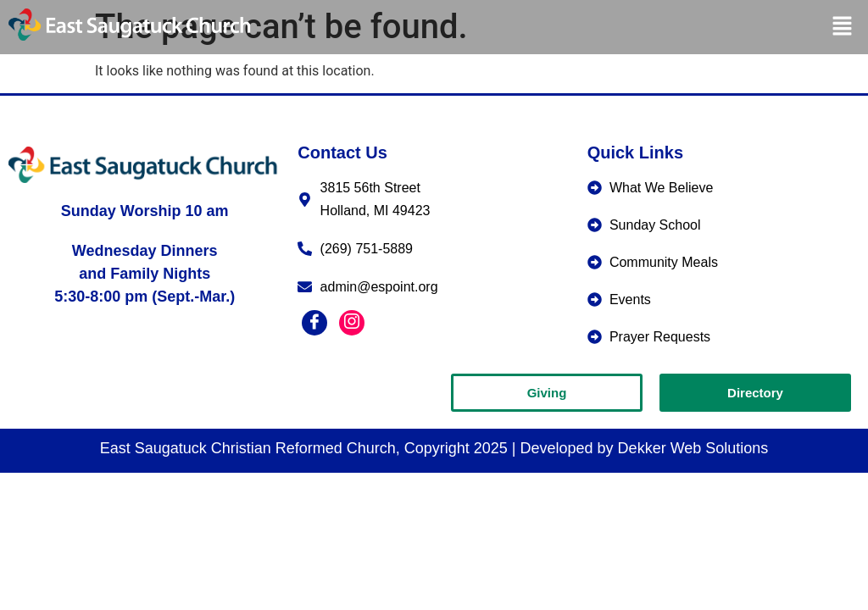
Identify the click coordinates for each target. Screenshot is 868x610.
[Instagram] (352, 323)
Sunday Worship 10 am (145, 211)
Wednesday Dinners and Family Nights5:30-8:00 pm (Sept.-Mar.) (145, 274)
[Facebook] (314, 323)
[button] (843, 27)
